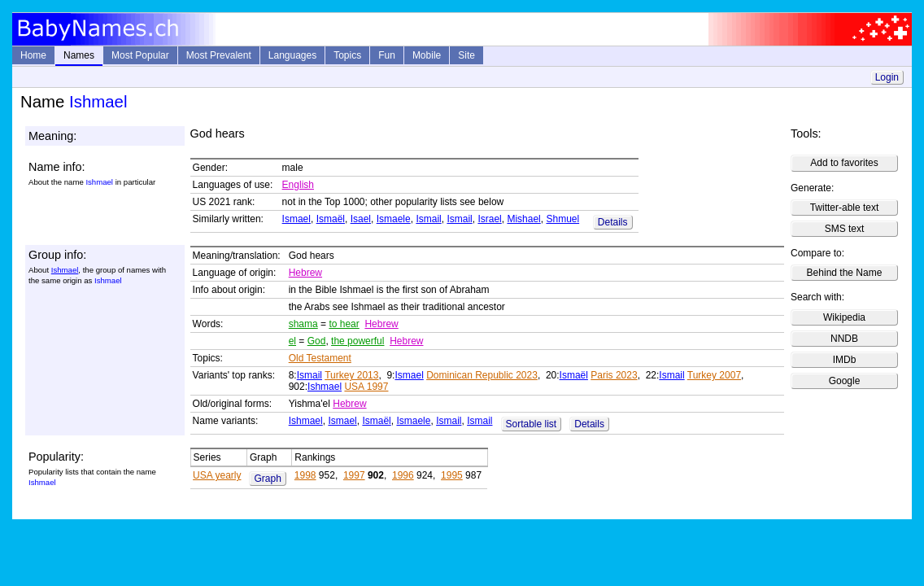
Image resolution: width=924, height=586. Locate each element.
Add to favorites (844, 163)
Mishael (523, 219)
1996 (403, 475)
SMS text (845, 229)
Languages (292, 55)
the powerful (357, 341)
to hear (344, 324)
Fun (387, 55)
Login (887, 77)
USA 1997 (366, 387)
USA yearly (217, 475)
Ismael (296, 219)
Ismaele (394, 219)
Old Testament (320, 358)
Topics (347, 55)
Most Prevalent (219, 55)
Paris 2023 (614, 375)
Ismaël (331, 219)
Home (33, 55)
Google (845, 381)
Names (79, 55)
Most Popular (140, 55)
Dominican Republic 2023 (482, 375)
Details (613, 222)
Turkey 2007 (714, 375)
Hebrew (305, 273)
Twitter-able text (845, 208)
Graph (267, 479)
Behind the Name (845, 273)
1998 (305, 475)
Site (466, 55)
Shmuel (562, 219)
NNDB (844, 339)
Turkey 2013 (351, 375)
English (298, 185)
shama (303, 324)
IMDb (845, 360)
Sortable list (532, 424)
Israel (489, 219)
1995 (452, 475)
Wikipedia (844, 317)
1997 (354, 475)
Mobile (427, 55)
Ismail (428, 219)
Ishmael (65, 270)
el (292, 341)
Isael (361, 219)
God (317, 341)
